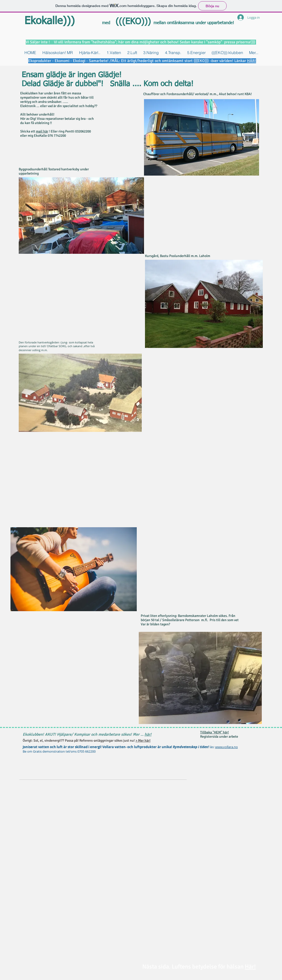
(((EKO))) (132, 22)
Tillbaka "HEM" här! (214, 732)
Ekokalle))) (50, 21)
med (106, 23)
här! (148, 734)
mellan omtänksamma (174, 23)
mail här (42, 131)
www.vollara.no (226, 747)
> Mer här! (143, 741)
